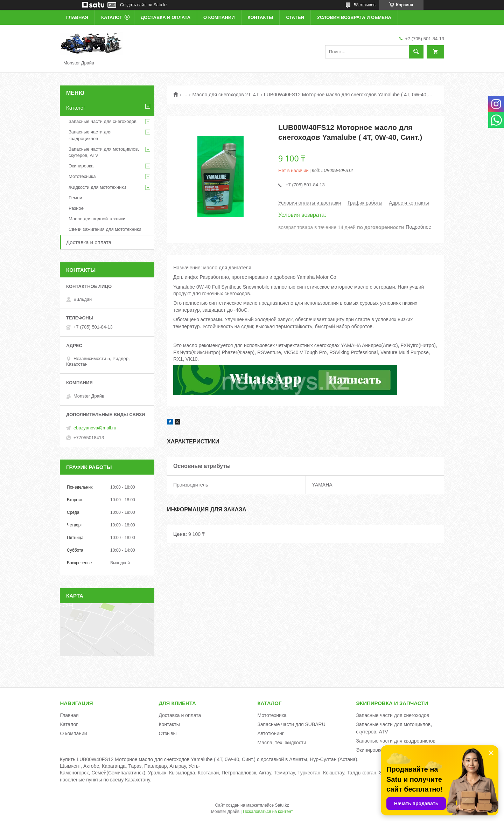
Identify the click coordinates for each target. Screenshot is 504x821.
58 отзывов (365, 5)
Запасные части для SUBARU (291, 724)
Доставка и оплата (166, 17)
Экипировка (81, 166)
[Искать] (416, 52)
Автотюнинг (271, 733)
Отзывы (167, 733)
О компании (219, 17)
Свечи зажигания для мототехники (105, 229)
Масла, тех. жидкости (282, 743)
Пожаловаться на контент (268, 812)
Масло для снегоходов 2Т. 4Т (226, 95)
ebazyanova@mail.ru (95, 428)
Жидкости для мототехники (97, 187)
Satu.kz (282, 805)
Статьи (295, 17)
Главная (77, 17)
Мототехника (82, 176)
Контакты (261, 17)
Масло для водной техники (97, 219)
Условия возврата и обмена (354, 17)
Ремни (75, 198)
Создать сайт (133, 5)
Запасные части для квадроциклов (90, 135)
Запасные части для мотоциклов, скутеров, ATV (104, 152)
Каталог (112, 17)
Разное (76, 208)
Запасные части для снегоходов (103, 121)
